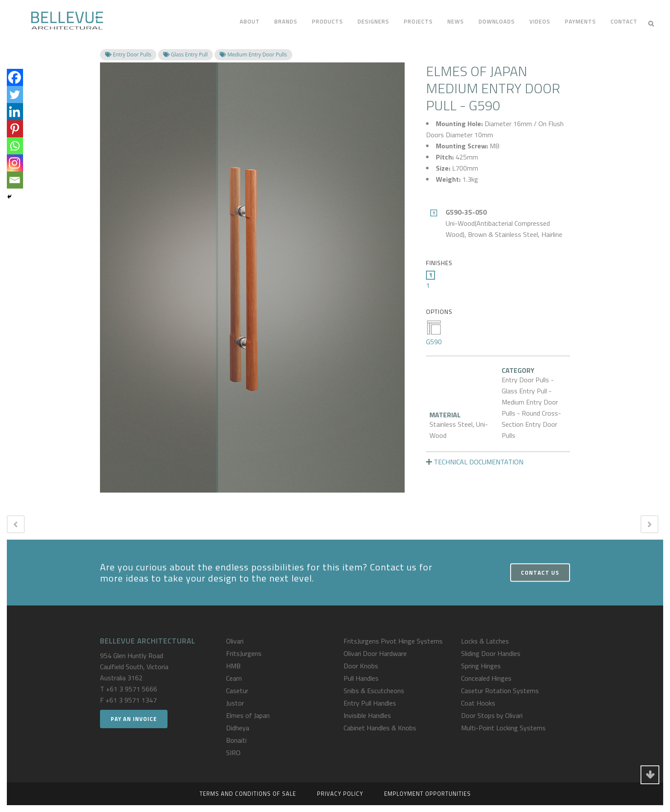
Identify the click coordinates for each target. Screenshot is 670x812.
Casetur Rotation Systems (500, 691)
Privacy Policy (340, 794)
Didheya (238, 728)
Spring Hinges (481, 666)
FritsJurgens (244, 653)
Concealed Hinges (486, 678)
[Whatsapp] (15, 146)
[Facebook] (15, 77)
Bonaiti (236, 740)
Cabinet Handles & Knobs (380, 728)
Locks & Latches (485, 641)
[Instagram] (15, 163)
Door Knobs (361, 666)
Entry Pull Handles (370, 703)
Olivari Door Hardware (375, 653)
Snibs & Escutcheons (374, 691)
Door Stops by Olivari (492, 715)
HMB (233, 666)
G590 (434, 333)
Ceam (234, 678)
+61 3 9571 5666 (132, 689)
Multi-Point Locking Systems (503, 728)
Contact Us (540, 572)
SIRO (233, 753)
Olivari (235, 641)
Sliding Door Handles (491, 653)
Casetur (237, 691)
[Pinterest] (15, 129)
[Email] (15, 180)
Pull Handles (361, 678)
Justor (235, 703)
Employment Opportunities (428, 794)
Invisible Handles (367, 715)
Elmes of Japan (248, 715)
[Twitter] (15, 94)
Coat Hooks (478, 703)
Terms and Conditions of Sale (248, 794)
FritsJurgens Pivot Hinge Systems (393, 641)
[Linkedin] (15, 112)
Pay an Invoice (134, 719)
